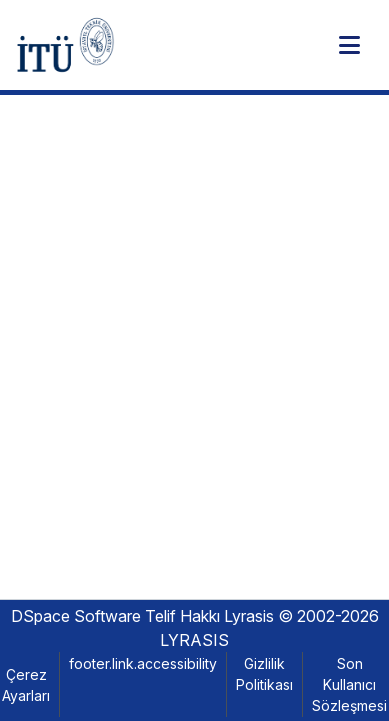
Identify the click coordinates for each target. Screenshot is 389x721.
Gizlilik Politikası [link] (264, 674)
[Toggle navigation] (349, 45)
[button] (65, 45)
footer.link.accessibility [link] (143, 663)
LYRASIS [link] (194, 640)
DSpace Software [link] (76, 616)
